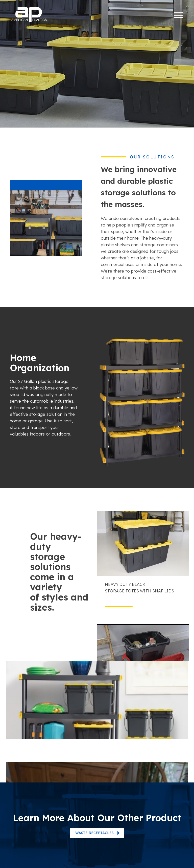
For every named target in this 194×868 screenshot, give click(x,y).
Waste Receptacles (94, 833)
